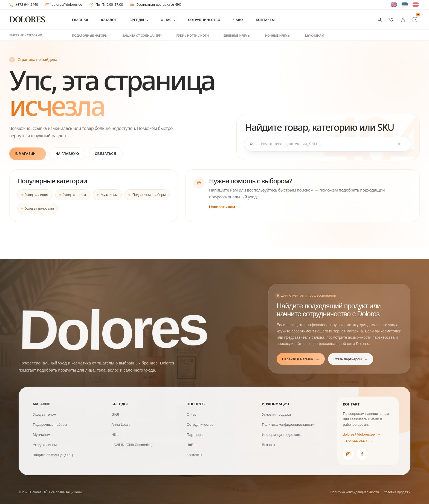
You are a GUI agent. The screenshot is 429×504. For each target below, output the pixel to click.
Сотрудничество (204, 20)
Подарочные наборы (90, 35)
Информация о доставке (282, 435)
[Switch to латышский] (416, 5)
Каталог (109, 20)
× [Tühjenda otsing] (399, 144)
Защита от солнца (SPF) (142, 35)
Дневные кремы (237, 35)
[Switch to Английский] (394, 5)
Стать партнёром (351, 359)
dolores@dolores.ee (64, 5)
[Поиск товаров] (380, 20)
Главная (80, 20)
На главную (67, 154)
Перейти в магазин (301, 359)
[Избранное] (391, 20)
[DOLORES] (27, 19)
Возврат (269, 445)
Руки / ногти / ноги (192, 35)
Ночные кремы (278, 35)
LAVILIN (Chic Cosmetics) (132, 445)
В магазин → (28, 154)
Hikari (116, 435)
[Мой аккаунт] (403, 20)
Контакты (265, 20)
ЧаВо (238, 20)
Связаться (106, 154)
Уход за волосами (39, 208)
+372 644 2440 (24, 5)
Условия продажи (276, 414)
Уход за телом (75, 195)
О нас (166, 20)
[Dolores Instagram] (348, 454)
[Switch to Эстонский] (405, 5)
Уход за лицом (37, 195)
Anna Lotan (121, 425)
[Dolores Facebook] (362, 454)
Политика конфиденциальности (288, 425)
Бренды (137, 20)
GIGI (115, 414)
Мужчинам (315, 35)
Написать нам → (224, 207)
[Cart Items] (415, 20)
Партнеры (195, 435)
